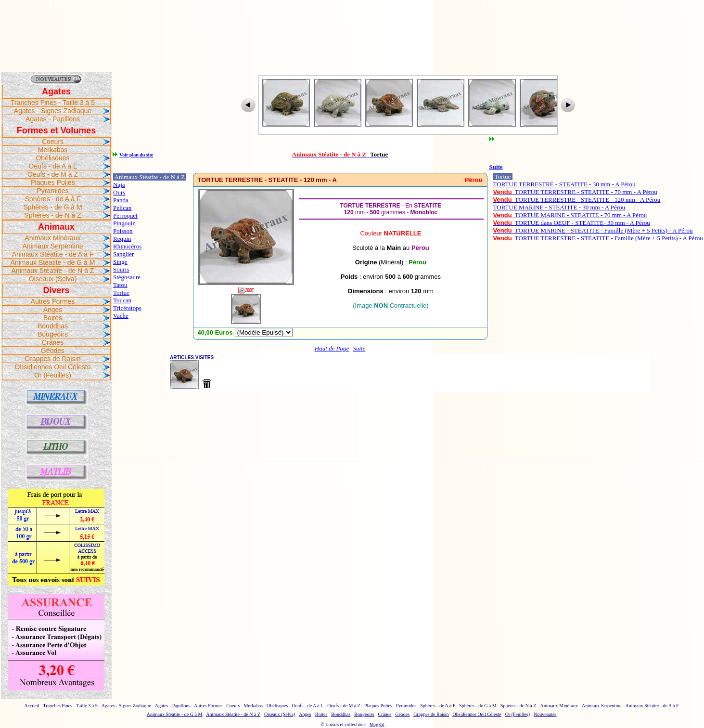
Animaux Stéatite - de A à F (53, 254)
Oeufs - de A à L (52, 166)
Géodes (53, 351)
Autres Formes (53, 301)
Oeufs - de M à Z (53, 174)
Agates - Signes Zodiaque (53, 111)
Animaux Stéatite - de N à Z (53, 271)
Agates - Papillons (53, 119)
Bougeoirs (53, 334)
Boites (53, 318)
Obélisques (52, 158)
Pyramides (52, 191)
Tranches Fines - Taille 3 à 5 (53, 103)
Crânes (53, 342)
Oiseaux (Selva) (53, 279)
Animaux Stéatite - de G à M (53, 262)
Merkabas (53, 150)
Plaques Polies (53, 182)
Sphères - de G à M (52, 207)
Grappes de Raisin (53, 359)
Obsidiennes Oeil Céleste (53, 367)
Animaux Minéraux (53, 238)
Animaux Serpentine (52, 246)
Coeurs (53, 142)
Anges (53, 310)
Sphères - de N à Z (52, 215)
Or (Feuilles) (53, 375)
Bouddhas (53, 326)
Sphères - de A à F (53, 199)
